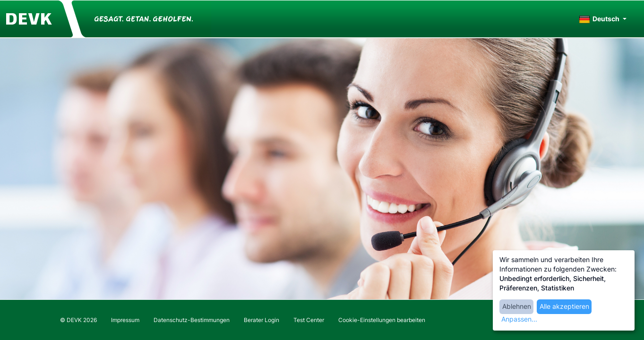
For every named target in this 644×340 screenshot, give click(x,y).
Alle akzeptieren (564, 306)
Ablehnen (517, 306)
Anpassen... (519, 319)
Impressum (125, 320)
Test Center (309, 320)
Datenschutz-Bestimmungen (192, 320)
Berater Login (262, 320)
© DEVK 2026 (78, 320)
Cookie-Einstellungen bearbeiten (382, 320)
